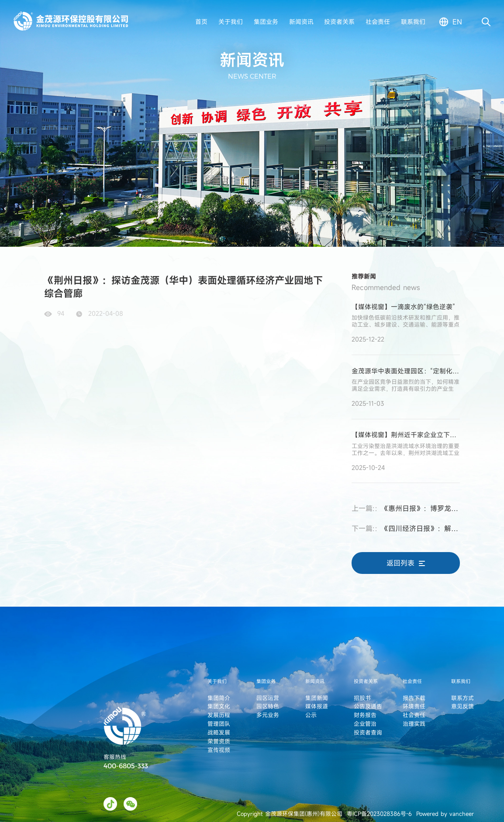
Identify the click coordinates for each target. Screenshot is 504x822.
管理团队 (219, 724)
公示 (311, 715)
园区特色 (268, 706)
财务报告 (365, 715)
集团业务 (266, 22)
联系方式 (463, 698)
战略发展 (219, 732)
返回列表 (406, 563)
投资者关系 (339, 22)
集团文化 (219, 706)
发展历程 (219, 715)
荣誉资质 (219, 741)
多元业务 (268, 715)
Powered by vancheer (445, 814)
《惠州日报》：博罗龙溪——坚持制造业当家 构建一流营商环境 (406, 508)
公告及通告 (368, 706)
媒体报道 (317, 706)
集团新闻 (317, 698)
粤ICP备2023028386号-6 (379, 814)
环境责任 (414, 706)
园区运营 (268, 698)
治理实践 (414, 724)
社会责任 (378, 22)
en (457, 22)
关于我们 (231, 22)
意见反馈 (463, 706)
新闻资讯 (301, 22)
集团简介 (219, 698)
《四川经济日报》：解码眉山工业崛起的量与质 (406, 528)
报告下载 (414, 698)
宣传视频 (219, 750)
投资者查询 (368, 732)
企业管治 (365, 724)
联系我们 (413, 22)
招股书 (362, 698)
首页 (201, 22)
